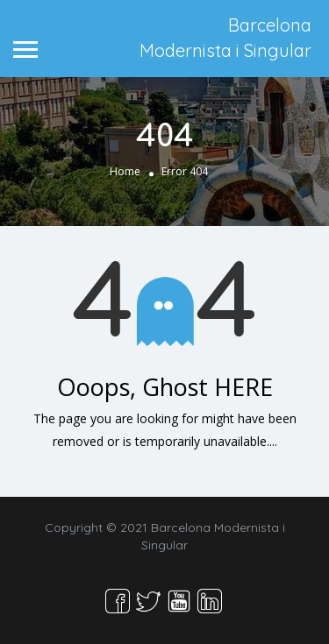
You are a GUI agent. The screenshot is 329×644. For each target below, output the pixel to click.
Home (125, 171)
